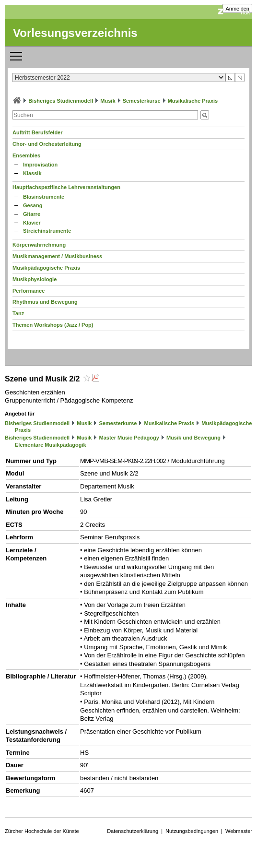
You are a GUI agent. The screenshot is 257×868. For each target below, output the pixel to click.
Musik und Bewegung (193, 438)
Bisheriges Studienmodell (61, 101)
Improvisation (40, 165)
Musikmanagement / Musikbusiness (57, 256)
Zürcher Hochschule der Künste (42, 831)
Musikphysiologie (35, 279)
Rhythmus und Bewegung (45, 302)
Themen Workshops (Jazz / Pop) (53, 325)
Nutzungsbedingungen (192, 831)
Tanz (18, 313)
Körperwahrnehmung (39, 245)
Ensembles (26, 155)
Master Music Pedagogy (129, 438)
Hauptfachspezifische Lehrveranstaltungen (66, 187)
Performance (29, 291)
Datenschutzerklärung (133, 831)
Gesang (33, 205)
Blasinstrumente (44, 197)
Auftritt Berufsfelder (38, 132)
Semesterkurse (142, 101)
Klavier (32, 223)
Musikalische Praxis (193, 101)
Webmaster (239, 831)
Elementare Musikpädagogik (51, 445)
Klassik (32, 173)
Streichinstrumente (47, 231)
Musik (108, 101)
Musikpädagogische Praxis (46, 268)
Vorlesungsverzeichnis (75, 33)
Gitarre (32, 214)
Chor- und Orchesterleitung (47, 144)
